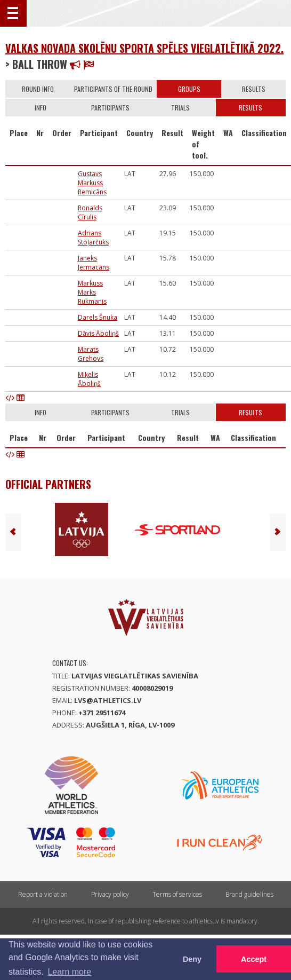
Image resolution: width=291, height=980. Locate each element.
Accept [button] (254, 959)
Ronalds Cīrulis (90, 212)
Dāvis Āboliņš (98, 333)
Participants (110, 108)
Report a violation (43, 894)
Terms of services (177, 894)
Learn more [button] (69, 972)
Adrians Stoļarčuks (93, 238)
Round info (38, 89)
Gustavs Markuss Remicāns (92, 183)
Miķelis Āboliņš (89, 379)
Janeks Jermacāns (94, 263)
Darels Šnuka (98, 317)
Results (254, 89)
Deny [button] (192, 959)
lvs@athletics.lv (108, 700)
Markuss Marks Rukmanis (92, 292)
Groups (189, 89)
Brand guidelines (249, 894)
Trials (180, 108)
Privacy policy (110, 894)
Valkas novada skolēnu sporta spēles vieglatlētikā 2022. (144, 48)
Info (41, 108)
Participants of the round (113, 89)
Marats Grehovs (91, 354)
